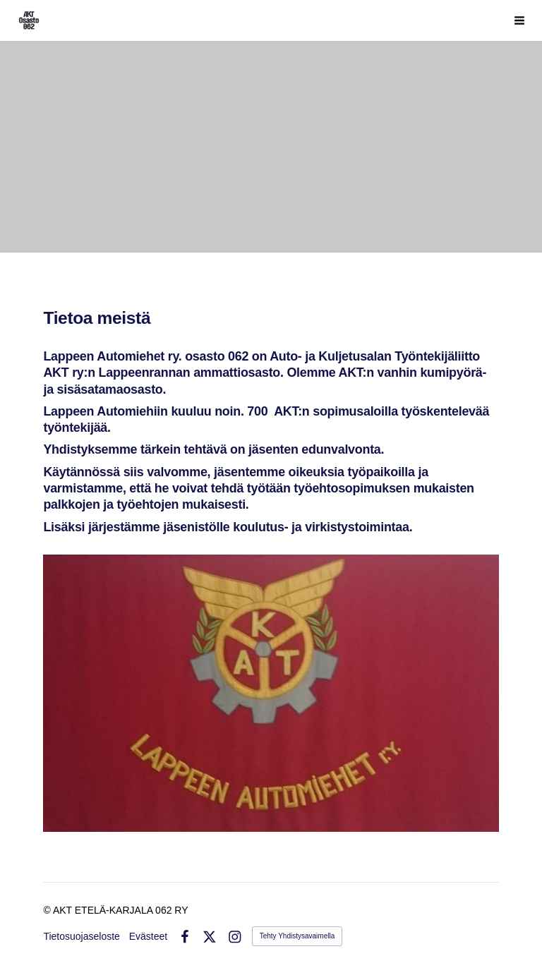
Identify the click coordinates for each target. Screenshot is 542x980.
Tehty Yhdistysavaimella (297, 936)
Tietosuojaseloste (81, 936)
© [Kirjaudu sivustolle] (48, 910)
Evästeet (148, 936)
